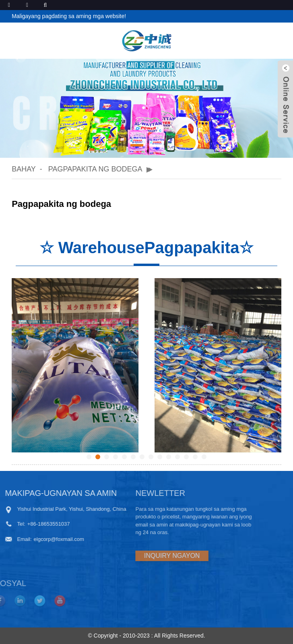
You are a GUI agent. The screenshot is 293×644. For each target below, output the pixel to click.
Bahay (24, 169)
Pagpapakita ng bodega (95, 169)
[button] (137, 145)
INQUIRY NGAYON (145, 556)
